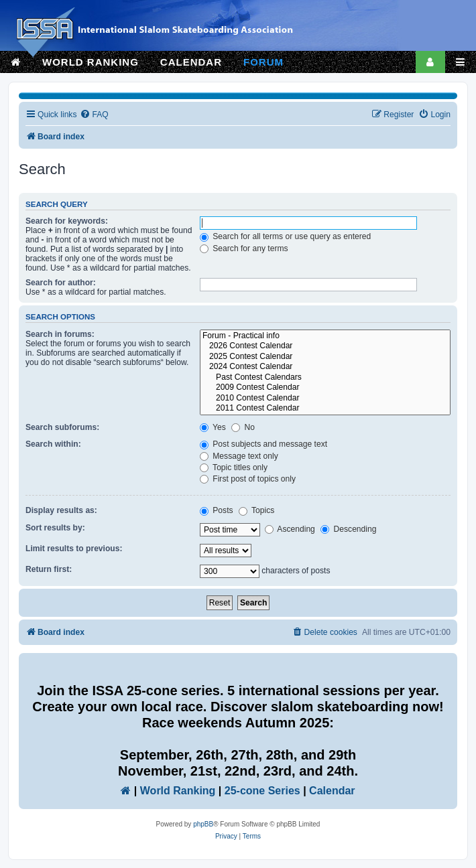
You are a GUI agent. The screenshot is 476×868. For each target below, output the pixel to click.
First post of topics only (248, 479)
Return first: (49, 569)
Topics (256, 510)
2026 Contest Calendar (325, 346)
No (243, 427)
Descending (348, 529)
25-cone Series (262, 791)
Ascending (290, 529)
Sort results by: (55, 528)
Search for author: (61, 283)
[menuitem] (94, 115)
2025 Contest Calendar (325, 357)
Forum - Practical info (325, 336)
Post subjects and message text (263, 444)
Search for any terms (244, 248)
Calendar (332, 791)
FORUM (263, 62)
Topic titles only (234, 467)
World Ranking (178, 791)
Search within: (53, 444)
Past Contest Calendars (325, 378)
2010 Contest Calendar (325, 399)
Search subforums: (62, 427)
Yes (213, 427)
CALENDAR (191, 62)
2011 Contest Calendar (325, 409)
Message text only (239, 456)
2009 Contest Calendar (325, 388)
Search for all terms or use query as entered (285, 236)
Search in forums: (60, 334)
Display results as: (61, 510)
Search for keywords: (67, 221)
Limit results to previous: (74, 549)
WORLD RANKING (91, 62)
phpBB (203, 824)
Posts (217, 510)
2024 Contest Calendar (325, 367)
